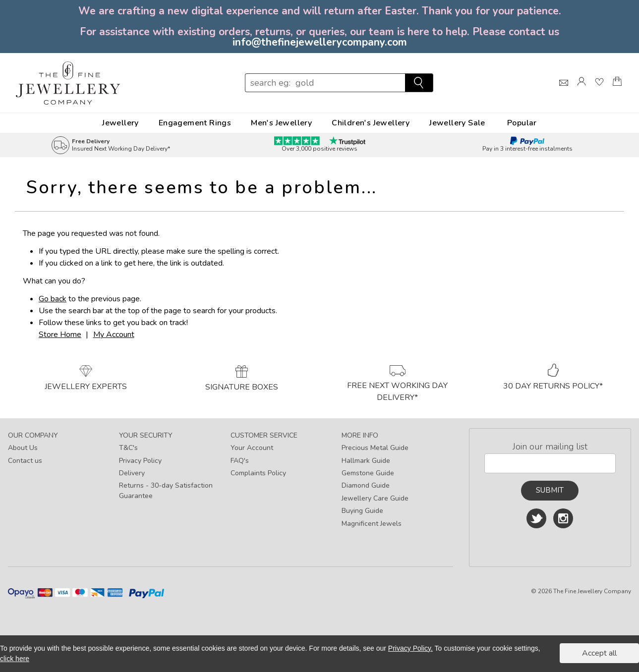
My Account (114, 335)
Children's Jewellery (371, 123)
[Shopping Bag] (617, 90)
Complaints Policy (258, 473)
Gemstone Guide (368, 473)
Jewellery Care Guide (375, 498)
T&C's (128, 448)
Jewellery (120, 123)
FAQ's (240, 461)
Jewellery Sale (457, 123)
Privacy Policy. (410, 648)
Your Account (252, 448)
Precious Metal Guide (375, 448)
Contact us (25, 461)
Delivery (132, 473)
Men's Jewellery (281, 123)
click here (15, 659)
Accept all (599, 653)
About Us (23, 448)
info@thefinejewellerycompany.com (320, 42)
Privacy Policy (140, 461)
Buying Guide (362, 511)
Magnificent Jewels (372, 524)
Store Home (60, 335)
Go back (53, 299)
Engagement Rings (195, 123)
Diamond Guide (366, 485)
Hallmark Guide (366, 461)
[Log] (581, 90)
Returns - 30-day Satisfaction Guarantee (166, 491)
